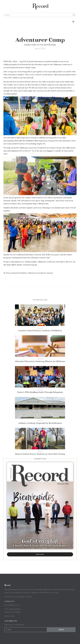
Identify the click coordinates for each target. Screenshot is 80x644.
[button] (40, 22)
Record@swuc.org (12, 605)
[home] (40, 6)
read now (40, 554)
